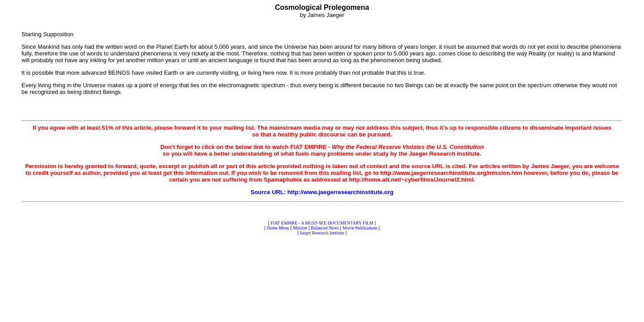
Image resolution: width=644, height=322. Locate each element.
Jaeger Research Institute (322, 233)
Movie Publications (360, 228)
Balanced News (325, 228)
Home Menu (278, 228)
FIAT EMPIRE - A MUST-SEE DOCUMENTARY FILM (322, 223)
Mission (300, 228)
